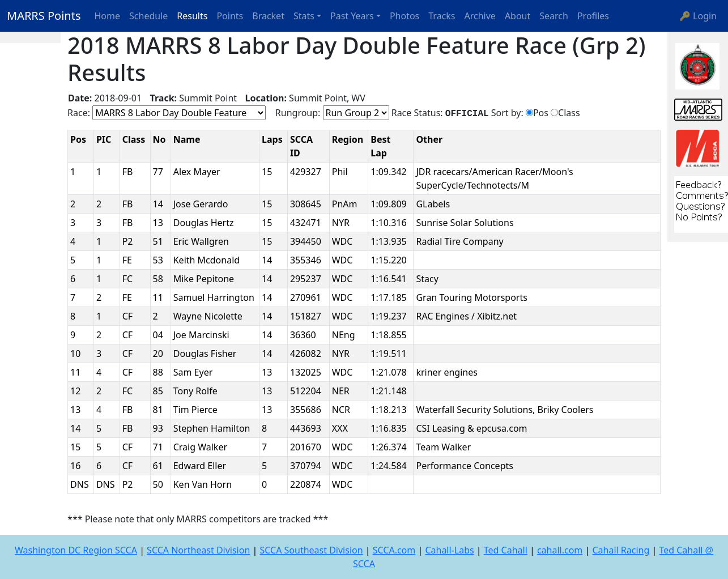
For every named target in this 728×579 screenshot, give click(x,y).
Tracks (442, 16)
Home (108, 16)
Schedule (148, 16)
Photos (405, 16)
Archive (480, 16)
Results (192, 16)
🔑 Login (698, 16)
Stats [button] (304, 16)
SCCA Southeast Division (311, 550)
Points (230, 16)
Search (554, 16)
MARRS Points (44, 16)
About (518, 16)
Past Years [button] (352, 16)
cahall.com (560, 550)
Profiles (593, 16)
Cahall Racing (621, 550)
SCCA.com (394, 550)
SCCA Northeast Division (198, 550)
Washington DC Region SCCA (76, 550)
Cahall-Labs (449, 550)
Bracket (268, 16)
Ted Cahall (506, 550)
